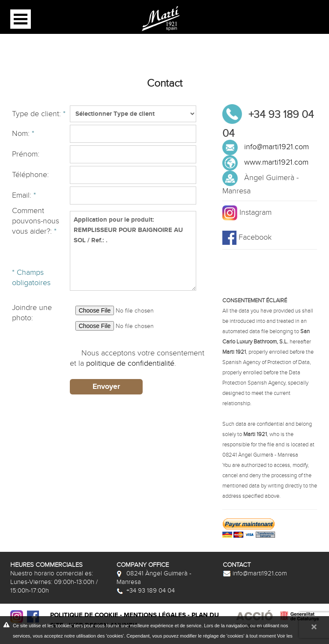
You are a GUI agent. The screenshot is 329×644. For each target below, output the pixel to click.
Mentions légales (155, 615)
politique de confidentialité (130, 363)
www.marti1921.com (276, 162)
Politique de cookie (84, 615)
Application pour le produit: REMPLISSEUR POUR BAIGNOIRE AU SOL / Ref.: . (133, 251)
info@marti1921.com (277, 147)
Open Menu (21, 19)
